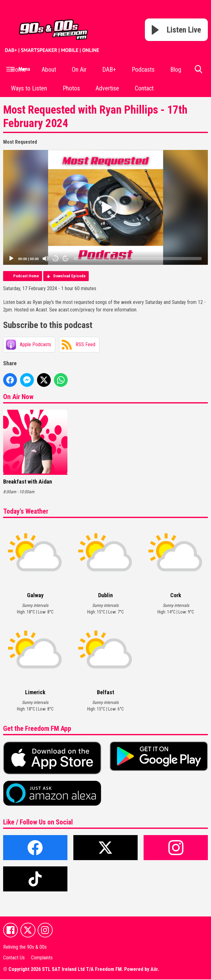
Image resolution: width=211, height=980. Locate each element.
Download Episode (69, 276)
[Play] (11, 259)
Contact (144, 88)
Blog (176, 69)
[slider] (138, 259)
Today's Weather (26, 511)
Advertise (107, 88)
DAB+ (109, 69)
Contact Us (14, 958)
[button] (106, 208)
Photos (71, 88)
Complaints (42, 958)
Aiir (154, 970)
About (49, 69)
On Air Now (18, 397)
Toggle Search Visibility (198, 72)
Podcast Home (26, 276)
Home (18, 69)
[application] (105, 207)
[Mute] (45, 259)
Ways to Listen (29, 88)
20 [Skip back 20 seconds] (56, 259)
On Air (79, 69)
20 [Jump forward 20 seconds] (66, 259)
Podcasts (143, 69)
